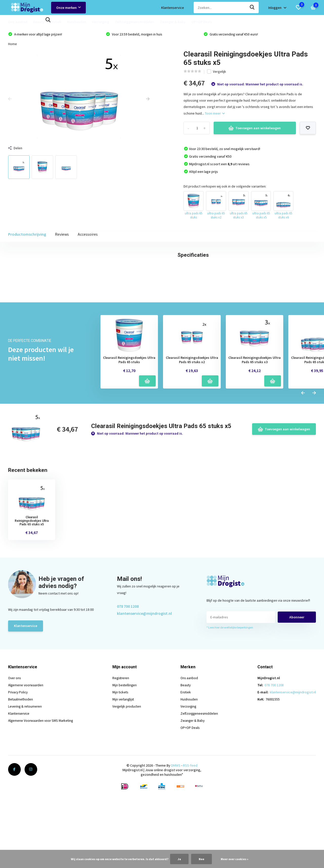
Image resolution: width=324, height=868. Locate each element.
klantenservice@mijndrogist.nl (144, 695)
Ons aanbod (18, 22)
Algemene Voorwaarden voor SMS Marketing (42, 803)
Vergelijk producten (128, 789)
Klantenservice (173, 8)
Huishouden (77, 22)
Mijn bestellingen (126, 768)
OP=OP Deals (202, 22)
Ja (179, 859)
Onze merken (68, 8)
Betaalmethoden (21, 782)
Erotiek (56, 22)
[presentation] (10, 100)
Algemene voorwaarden (26, 768)
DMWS (176, 848)
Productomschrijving (27, 235)
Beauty (39, 22)
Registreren (123, 761)
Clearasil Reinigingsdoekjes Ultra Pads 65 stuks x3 (255, 442)
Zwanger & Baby (173, 22)
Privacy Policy (19, 775)
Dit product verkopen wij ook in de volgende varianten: (225, 187)
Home (13, 45)
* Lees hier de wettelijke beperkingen (230, 710)
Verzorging (100, 22)
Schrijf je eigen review (290, 342)
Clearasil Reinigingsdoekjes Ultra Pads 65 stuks (129, 442)
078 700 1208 (128, 688)
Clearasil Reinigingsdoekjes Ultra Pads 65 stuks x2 (192, 442)
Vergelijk (217, 72)
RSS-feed (190, 848)
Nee (201, 859)
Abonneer (297, 699)
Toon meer (215, 114)
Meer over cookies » (235, 859)
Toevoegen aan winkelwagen (255, 129)
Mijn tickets (122, 775)
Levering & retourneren (26, 789)
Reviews (62, 235)
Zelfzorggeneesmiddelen (135, 22)
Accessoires (88, 235)
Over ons (15, 761)
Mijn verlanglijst (125, 782)
